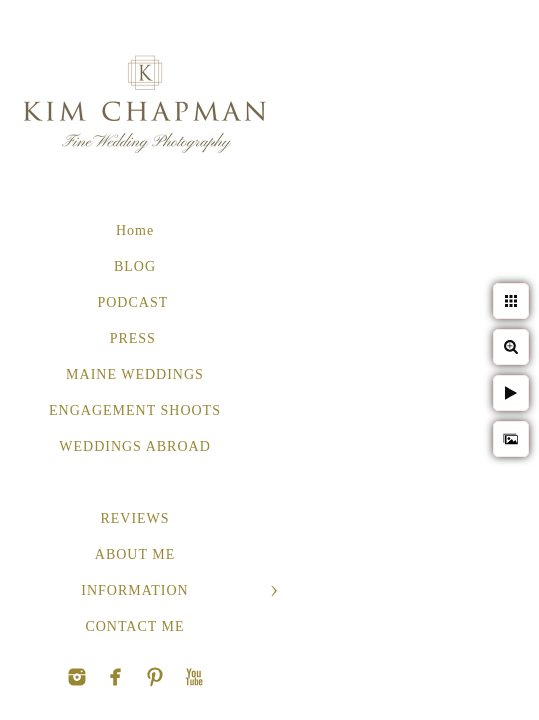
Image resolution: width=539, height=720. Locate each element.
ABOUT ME (135, 554)
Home (135, 230)
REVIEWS (134, 518)
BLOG (135, 266)
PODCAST (134, 302)
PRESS (135, 338)
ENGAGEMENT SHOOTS (135, 410)
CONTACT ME (134, 626)
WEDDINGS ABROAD (135, 446)
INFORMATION (134, 590)
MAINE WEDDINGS (135, 374)
